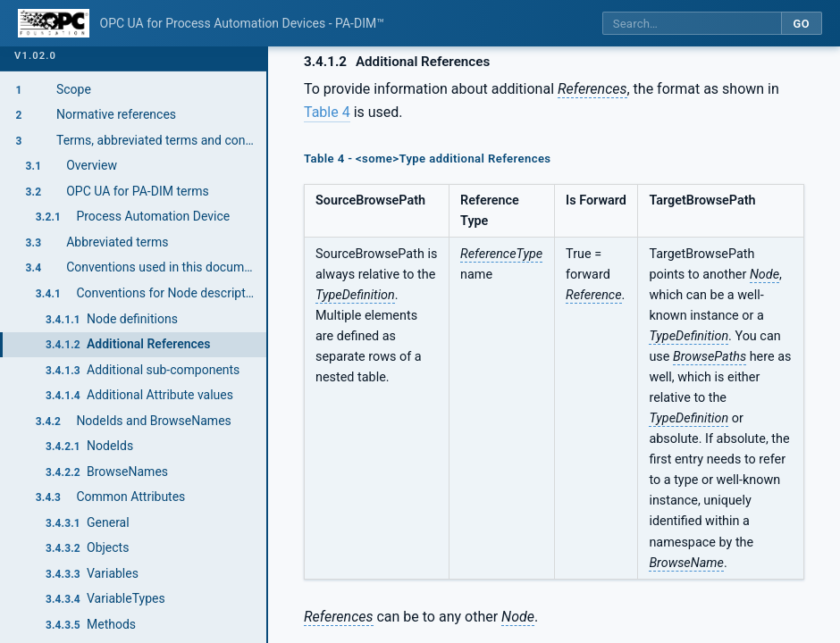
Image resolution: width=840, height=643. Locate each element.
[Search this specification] (692, 24)
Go (801, 24)
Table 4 (327, 112)
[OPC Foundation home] (54, 23)
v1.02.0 (35, 56)
